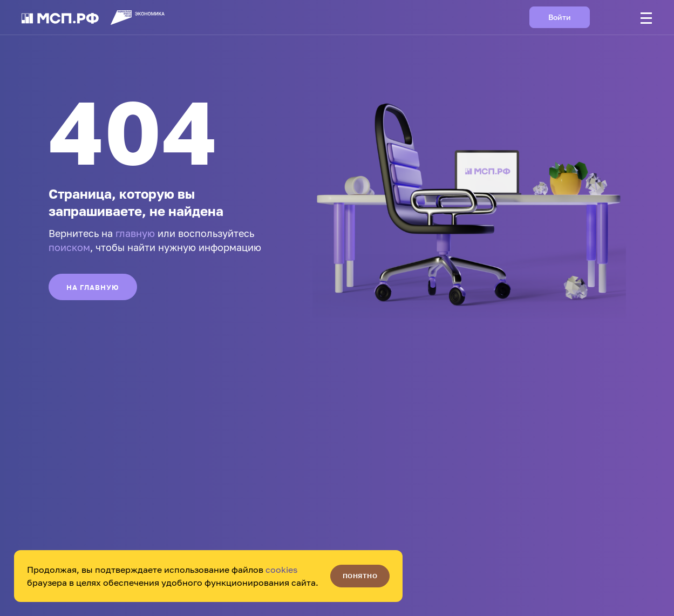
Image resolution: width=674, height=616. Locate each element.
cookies (281, 570)
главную (135, 233)
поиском (69, 247)
